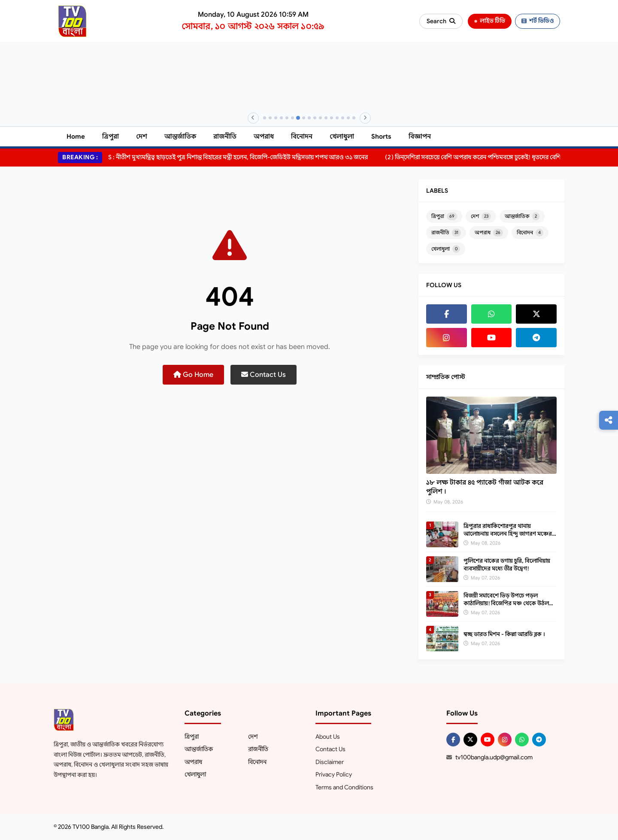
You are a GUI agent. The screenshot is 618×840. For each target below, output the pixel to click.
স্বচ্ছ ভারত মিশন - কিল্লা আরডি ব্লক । (504, 634)
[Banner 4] (281, 118)
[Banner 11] (320, 118)
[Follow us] (609, 420)
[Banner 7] (298, 118)
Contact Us (264, 375)
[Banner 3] (276, 118)
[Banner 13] (332, 118)
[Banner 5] (287, 118)
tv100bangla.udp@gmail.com (494, 757)
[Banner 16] (348, 118)
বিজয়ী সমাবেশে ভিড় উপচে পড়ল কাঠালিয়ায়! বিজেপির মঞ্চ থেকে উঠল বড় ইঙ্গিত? (506, 603)
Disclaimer (330, 762)
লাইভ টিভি (490, 21)
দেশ (142, 136)
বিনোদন (302, 136)
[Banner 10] (315, 118)
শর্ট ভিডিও (538, 21)
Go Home (193, 375)
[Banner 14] (337, 118)
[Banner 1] (265, 118)
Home (76, 136)
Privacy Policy (334, 774)
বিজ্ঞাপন (420, 136)
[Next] (365, 118)
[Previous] (253, 118)
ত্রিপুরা (111, 136)
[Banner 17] (354, 118)
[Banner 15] (343, 118)
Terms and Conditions (344, 787)
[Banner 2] (270, 118)
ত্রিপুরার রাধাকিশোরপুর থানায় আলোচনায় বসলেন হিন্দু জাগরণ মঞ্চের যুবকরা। (508, 534)
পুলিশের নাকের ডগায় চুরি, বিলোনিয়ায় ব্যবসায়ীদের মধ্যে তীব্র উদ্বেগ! (507, 565)
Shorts (381, 136)
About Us (328, 737)
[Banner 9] (309, 118)
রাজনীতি (225, 136)
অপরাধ (264, 136)
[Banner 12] (326, 118)
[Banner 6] (292, 118)
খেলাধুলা (342, 136)
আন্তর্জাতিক (180, 136)
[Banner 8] (304, 118)
